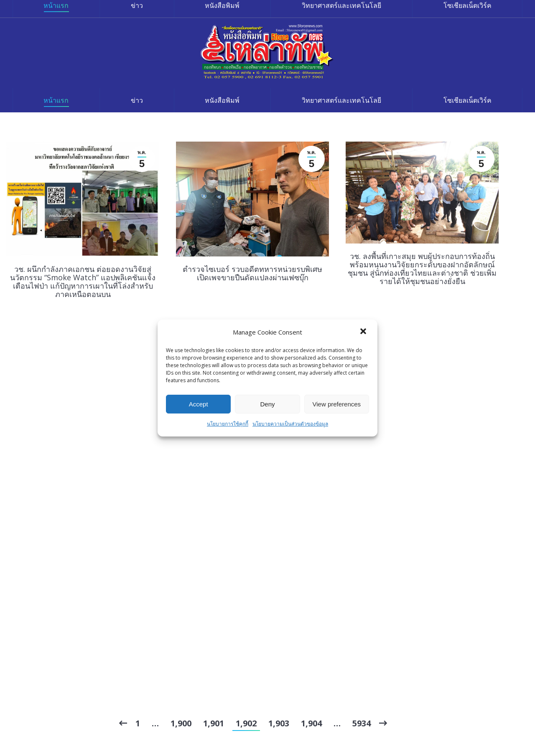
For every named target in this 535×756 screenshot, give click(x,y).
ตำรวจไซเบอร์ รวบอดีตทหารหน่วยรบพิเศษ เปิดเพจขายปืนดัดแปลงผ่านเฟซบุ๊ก (252, 273)
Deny (267, 404)
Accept (199, 404)
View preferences (337, 404)
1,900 (181, 723)
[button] (364, 332)
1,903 (279, 723)
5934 (362, 723)
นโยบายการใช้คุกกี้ (228, 424)
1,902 (246, 723)
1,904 (311, 723)
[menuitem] (56, 100)
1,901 (214, 723)
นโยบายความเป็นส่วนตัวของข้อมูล (290, 424)
